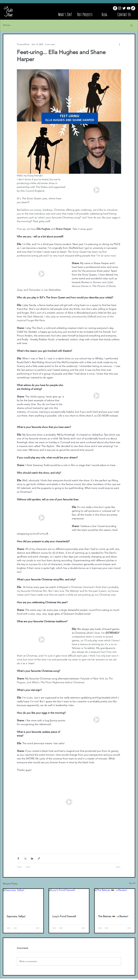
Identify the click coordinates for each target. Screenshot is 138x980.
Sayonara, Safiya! (16, 916)
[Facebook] (115, 8)
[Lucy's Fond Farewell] (69, 900)
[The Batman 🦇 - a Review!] (115, 900)
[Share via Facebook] (18, 858)
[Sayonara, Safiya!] (23, 900)
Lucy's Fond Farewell (64, 916)
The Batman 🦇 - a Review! (113, 916)
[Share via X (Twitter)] (25, 858)
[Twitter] (124, 8)
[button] (132, 25)
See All (132, 883)
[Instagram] (120, 8)
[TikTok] (133, 8)
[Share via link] (39, 858)
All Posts (7, 25)
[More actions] (119, 44)
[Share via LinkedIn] (32, 858)
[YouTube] (129, 8)
